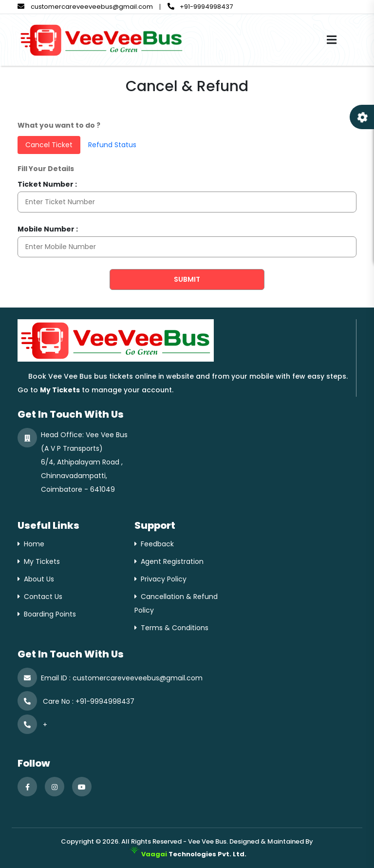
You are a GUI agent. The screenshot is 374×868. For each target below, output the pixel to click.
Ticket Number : (47, 184)
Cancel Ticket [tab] (49, 145)
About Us (39, 579)
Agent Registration (172, 561)
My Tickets (42, 561)
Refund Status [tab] (112, 145)
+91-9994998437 (200, 7)
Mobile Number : (48, 229)
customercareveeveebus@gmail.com (85, 7)
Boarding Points (50, 614)
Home (34, 544)
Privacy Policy (164, 579)
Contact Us (43, 597)
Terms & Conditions (175, 628)
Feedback (157, 544)
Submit (187, 279)
